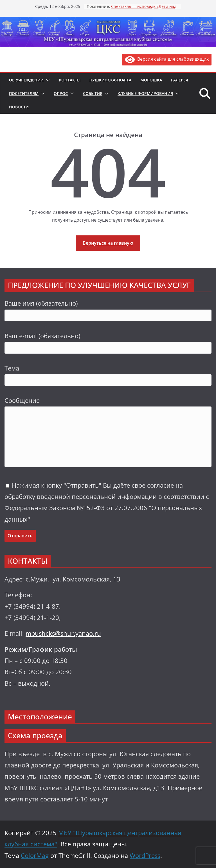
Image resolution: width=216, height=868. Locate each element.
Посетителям (24, 93)
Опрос (61, 93)
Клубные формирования (145, 93)
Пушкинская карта (110, 80)
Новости (19, 107)
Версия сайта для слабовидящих (167, 59)
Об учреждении (26, 80)
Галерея (180, 80)
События (93, 93)
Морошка (151, 80)
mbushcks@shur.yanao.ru (63, 633)
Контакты (70, 80)
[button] (47, 80)
